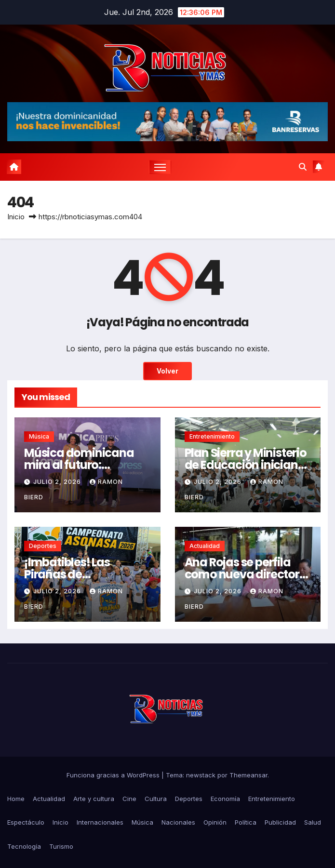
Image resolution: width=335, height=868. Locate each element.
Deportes (43, 546)
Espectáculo (26, 822)
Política (246, 822)
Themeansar (248, 775)
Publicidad (280, 822)
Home (16, 799)
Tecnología (24, 846)
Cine (129, 799)
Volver (167, 371)
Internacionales (100, 822)
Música (39, 436)
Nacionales (178, 822)
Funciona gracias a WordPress (114, 775)
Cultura (156, 799)
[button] (303, 167)
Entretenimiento (212, 436)
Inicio (16, 217)
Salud (313, 822)
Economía (225, 799)
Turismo (61, 846)
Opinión (215, 822)
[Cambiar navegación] (160, 167)
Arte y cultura (94, 799)
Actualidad (205, 546)
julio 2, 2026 (58, 482)
